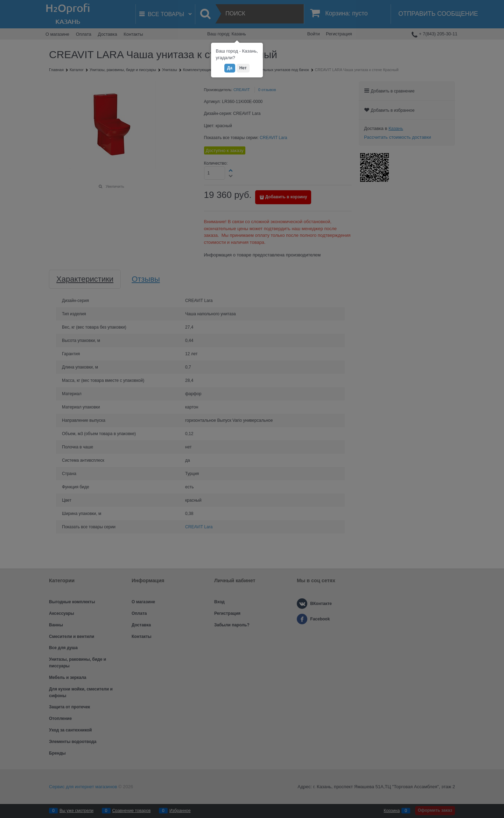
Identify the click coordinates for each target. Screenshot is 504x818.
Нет (243, 68)
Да (230, 68)
